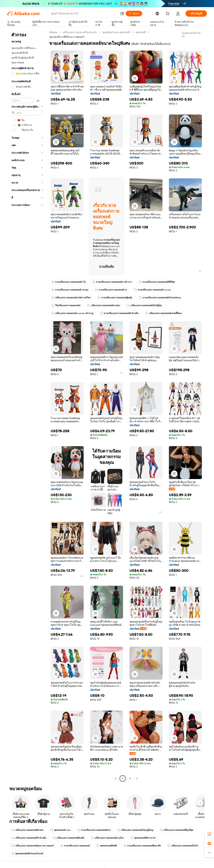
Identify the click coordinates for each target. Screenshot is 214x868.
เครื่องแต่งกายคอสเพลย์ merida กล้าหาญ (72, 313)
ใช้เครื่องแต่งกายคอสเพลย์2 (66, 305)
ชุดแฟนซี (141, 32)
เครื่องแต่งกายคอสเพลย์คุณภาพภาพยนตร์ (33, 846)
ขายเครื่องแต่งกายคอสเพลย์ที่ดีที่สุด (157, 282)
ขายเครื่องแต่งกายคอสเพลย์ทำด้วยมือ (119, 313)
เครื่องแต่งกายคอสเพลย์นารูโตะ (107, 838)
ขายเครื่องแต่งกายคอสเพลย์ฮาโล (69, 282)
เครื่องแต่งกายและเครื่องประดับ (80, 32)
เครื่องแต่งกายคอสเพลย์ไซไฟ (183, 846)
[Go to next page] (137, 778)
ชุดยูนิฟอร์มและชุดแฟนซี (116, 32)
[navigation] (27, 406)
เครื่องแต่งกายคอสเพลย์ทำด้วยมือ (29, 838)
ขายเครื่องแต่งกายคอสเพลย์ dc (111, 290)
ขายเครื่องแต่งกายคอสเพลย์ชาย (94, 830)
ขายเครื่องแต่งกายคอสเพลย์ (75, 846)
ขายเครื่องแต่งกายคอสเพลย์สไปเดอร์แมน (160, 298)
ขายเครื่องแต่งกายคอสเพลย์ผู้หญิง (115, 298)
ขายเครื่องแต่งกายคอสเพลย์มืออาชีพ (142, 846)
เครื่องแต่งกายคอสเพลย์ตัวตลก (28, 830)
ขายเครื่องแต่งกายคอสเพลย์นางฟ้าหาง (112, 282)
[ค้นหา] (134, 14)
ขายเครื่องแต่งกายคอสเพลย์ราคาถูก (70, 290)
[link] (209, 834)
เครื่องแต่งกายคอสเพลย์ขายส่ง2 (104, 305)
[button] (122, 14)
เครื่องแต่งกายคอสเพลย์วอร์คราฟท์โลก (71, 298)
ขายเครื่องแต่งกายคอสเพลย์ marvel (152, 290)
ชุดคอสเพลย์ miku (60, 830)
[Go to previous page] (116, 778)
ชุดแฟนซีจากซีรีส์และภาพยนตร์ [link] (67, 37)
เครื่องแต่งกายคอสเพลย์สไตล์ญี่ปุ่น (144, 305)
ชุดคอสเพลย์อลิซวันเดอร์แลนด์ (27, 854)
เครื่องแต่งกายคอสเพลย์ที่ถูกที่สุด (177, 830)
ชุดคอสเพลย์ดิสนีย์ (107, 846)
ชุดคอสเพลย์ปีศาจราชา (143, 838)
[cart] (168, 14)
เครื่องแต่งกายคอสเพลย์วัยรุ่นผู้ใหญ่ (135, 830)
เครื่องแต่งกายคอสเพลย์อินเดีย (69, 838)
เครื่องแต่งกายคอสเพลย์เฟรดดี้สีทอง (164, 313)
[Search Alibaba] (84, 14)
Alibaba (53, 32)
